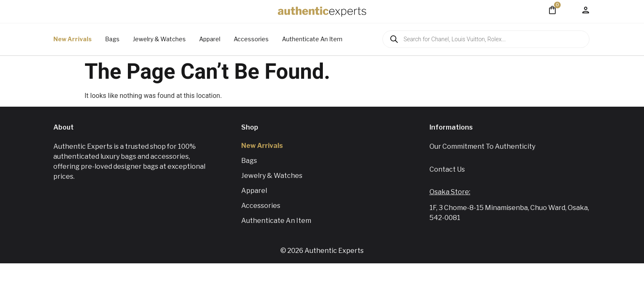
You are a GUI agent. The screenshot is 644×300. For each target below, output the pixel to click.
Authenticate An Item (312, 39)
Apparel (210, 39)
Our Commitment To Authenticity (482, 146)
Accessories (251, 39)
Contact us (447, 169)
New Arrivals (72, 39)
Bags (112, 39)
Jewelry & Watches (159, 39)
